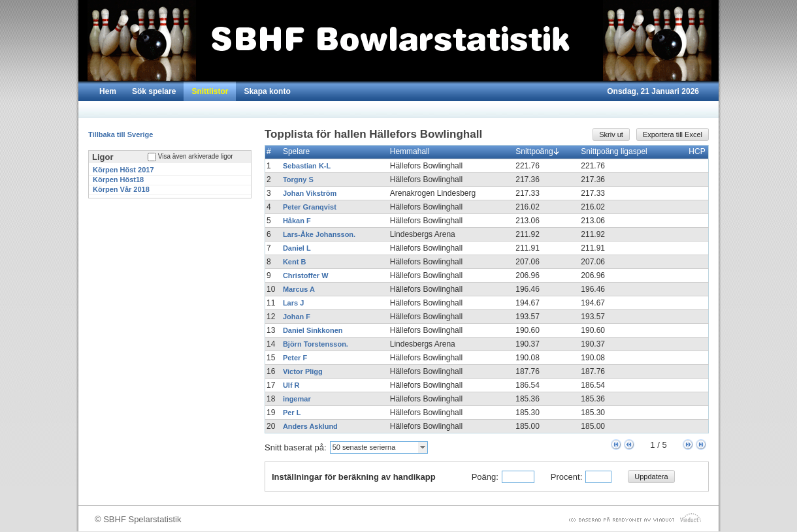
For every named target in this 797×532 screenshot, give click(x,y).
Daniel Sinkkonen (313, 330)
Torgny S (298, 180)
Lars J (293, 303)
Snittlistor (210, 91)
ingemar (297, 399)
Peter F (295, 358)
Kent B (294, 262)
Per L (292, 413)
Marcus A (299, 289)
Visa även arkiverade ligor (196, 156)
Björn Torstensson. (316, 344)
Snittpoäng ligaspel (617, 151)
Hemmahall (413, 151)
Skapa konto (267, 91)
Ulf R (291, 385)
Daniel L (297, 248)
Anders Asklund (310, 426)
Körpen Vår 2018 (121, 189)
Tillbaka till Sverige (121, 134)
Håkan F (297, 221)
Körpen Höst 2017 (123, 170)
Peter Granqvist (310, 207)
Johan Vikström (310, 193)
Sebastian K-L (307, 166)
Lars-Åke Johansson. (319, 234)
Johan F (297, 317)
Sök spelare (154, 91)
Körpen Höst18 (118, 180)
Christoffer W (306, 275)
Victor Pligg (303, 371)
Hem (108, 91)
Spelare (299, 151)
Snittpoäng (537, 151)
